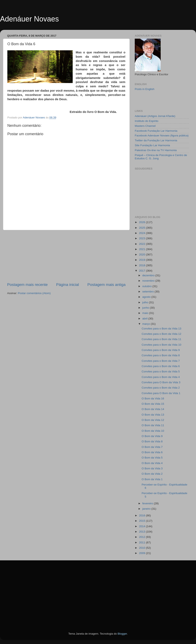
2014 (143, 526)
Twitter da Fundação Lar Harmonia (156, 140)
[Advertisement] (66, 256)
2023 (143, 238)
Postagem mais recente (27, 285)
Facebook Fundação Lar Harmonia (156, 131)
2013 (143, 532)
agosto (147, 297)
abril (145, 319)
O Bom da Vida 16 (153, 398)
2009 (143, 553)
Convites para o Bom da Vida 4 (161, 377)
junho (146, 308)
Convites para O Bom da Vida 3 (161, 382)
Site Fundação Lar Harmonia (152, 145)
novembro (149, 281)
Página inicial (67, 285)
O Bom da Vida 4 (152, 463)
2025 (143, 228)
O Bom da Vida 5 (152, 458)
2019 (143, 260)
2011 (143, 542)
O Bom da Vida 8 (152, 441)
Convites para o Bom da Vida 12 (161, 334)
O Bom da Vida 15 (153, 404)
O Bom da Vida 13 (153, 415)
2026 (143, 222)
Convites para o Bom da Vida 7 (161, 361)
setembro (148, 292)
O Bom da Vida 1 (152, 479)
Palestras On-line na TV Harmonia (156, 150)
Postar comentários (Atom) (34, 293)
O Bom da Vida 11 (153, 425)
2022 (143, 244)
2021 (143, 249)
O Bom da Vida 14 (153, 409)
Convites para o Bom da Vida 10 (161, 345)
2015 (143, 521)
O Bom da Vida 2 (152, 474)
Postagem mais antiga (106, 285)
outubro (147, 286)
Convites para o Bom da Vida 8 (161, 355)
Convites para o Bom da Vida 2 (161, 388)
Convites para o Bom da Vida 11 (161, 339)
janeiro (147, 509)
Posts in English (145, 89)
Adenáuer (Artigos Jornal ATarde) (155, 116)
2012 (143, 537)
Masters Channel (145, 126)
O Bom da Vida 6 (152, 452)
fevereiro (148, 503)
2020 (143, 255)
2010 (143, 548)
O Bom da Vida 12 (153, 420)
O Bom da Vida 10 (153, 431)
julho (146, 302)
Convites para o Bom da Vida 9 (161, 350)
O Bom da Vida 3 (152, 468)
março (146, 324)
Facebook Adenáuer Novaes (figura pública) (162, 135)
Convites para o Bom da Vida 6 (161, 366)
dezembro (149, 275)
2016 (143, 515)
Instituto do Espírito (147, 121)
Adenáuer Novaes (29, 19)
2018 (143, 265)
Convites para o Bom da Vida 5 (161, 371)
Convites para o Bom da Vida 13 (161, 329)
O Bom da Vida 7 (152, 447)
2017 (143, 271)
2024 (143, 233)
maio (146, 313)
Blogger (122, 634)
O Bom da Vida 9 (152, 436)
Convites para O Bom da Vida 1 (161, 393)
